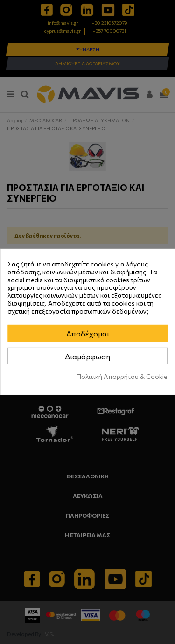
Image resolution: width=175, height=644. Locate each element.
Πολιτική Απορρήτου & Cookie (122, 377)
